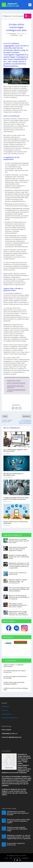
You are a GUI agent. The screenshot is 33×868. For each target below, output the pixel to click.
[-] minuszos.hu (11, 667)
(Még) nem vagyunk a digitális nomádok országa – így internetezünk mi (18, 581)
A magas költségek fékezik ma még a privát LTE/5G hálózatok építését (16, 498)
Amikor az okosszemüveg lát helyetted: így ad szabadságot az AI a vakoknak (19, 597)
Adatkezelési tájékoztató (10, 724)
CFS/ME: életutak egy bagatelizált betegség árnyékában (14, 689)
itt (19, 154)
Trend (21, 35)
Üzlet (11, 864)
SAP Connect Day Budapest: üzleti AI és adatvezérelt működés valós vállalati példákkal (19, 589)
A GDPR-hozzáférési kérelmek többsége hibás (16, 695)
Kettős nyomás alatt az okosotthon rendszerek (16, 522)
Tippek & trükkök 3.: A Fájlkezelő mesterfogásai (13, 672)
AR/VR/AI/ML (15, 35)
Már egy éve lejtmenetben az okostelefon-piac (13, 474)
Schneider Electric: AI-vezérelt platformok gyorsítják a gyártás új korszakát (19, 541)
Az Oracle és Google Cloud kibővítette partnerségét (15, 683)
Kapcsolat (5, 716)
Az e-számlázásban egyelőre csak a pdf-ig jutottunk (16, 450)
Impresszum (5, 713)
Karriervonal (17, 864)
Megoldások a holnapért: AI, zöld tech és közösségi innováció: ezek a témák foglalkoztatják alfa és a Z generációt (19, 565)
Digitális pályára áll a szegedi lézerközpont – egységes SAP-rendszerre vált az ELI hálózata (18, 613)
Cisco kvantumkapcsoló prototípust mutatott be (15, 678)
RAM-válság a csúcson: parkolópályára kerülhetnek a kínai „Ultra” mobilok (18, 605)
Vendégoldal (25, 864)
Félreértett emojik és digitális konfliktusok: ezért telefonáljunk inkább (19, 557)
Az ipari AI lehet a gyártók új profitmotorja (18, 573)
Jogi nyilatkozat (7, 720)
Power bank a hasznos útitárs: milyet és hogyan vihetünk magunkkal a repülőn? (18, 549)
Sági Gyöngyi (12, 33)
